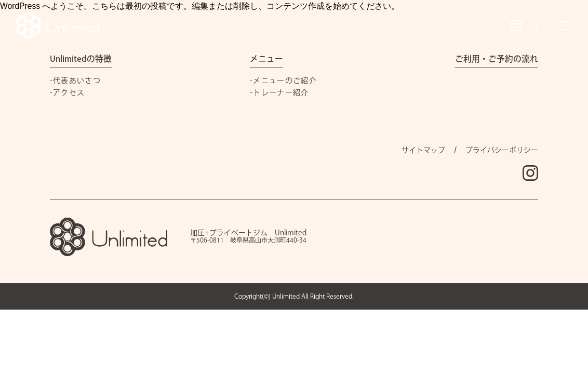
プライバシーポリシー (502, 150)
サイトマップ (423, 150)
